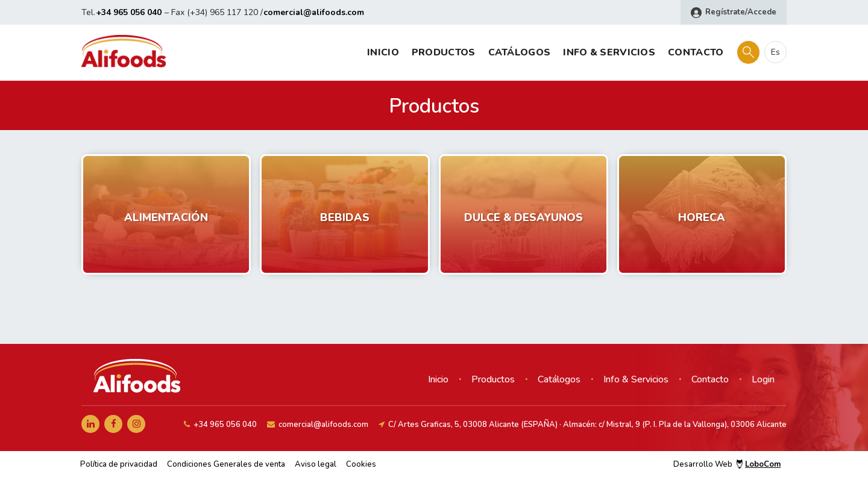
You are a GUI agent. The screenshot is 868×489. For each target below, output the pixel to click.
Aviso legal (316, 464)
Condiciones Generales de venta (226, 464)
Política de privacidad (119, 464)
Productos (444, 52)
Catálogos (520, 52)
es (775, 52)
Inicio (383, 52)
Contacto (696, 52)
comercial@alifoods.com (314, 12)
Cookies (361, 464)
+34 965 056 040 (129, 12)
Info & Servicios (609, 52)
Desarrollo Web (727, 464)
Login (763, 379)
